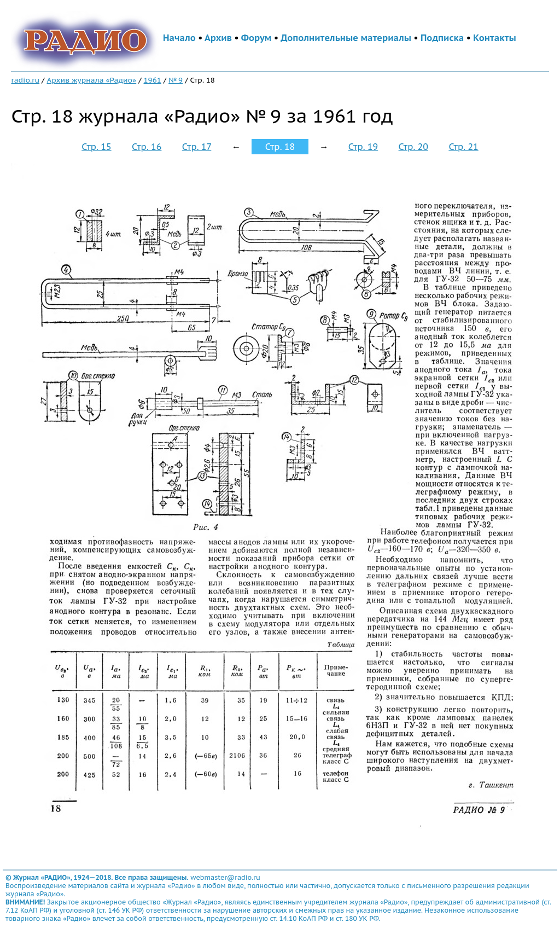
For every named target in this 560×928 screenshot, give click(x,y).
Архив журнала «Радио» (91, 80)
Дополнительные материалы (346, 38)
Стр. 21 (463, 147)
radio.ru (25, 80)
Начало (179, 38)
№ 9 (176, 80)
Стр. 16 (147, 147)
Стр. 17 (197, 147)
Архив (218, 38)
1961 (153, 80)
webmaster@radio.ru (225, 877)
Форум (256, 38)
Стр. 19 (363, 147)
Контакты (494, 38)
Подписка (442, 38)
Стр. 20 (413, 147)
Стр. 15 (96, 147)
